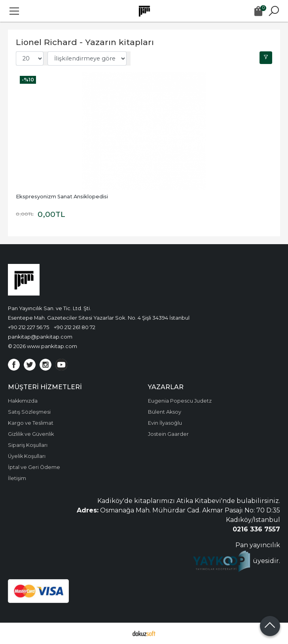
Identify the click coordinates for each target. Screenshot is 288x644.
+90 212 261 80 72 (75, 327)
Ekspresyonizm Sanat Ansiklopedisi (62, 197)
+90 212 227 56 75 (28, 327)
